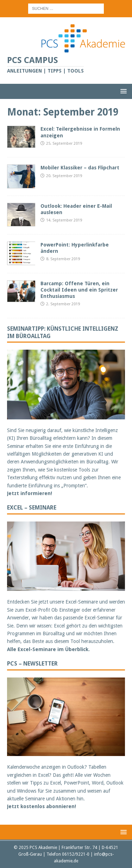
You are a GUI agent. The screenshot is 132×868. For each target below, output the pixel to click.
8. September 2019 (63, 259)
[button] (122, 91)
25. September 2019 (64, 143)
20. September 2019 (64, 176)
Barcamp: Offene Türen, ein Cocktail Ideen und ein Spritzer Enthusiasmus (79, 290)
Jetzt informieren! (30, 493)
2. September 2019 (63, 304)
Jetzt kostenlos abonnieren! (42, 806)
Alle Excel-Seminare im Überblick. (48, 649)
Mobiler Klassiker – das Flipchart (80, 168)
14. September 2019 (64, 220)
